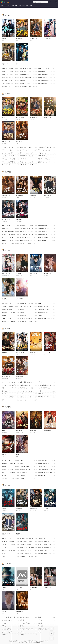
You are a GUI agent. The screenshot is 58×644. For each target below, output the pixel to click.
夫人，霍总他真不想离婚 (11, 397)
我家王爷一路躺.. (48, 431)
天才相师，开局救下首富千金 (11, 385)
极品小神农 (28, 620)
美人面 (18, 455)
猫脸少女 (18, 533)
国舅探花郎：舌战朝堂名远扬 (46, 472)
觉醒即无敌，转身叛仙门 (46, 475)
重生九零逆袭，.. (20, 39)
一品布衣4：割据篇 (28, 466)
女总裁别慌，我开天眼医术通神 (46, 307)
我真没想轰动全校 (11, 539)
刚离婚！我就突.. (6, 431)
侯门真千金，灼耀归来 (28, 150)
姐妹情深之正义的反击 (11, 240)
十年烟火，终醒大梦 (11, 310)
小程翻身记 (46, 617)
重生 (5, 6)
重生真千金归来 (11, 87)
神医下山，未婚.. (6, 533)
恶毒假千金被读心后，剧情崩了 (46, 162)
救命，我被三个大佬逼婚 (11, 243)
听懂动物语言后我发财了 (28, 545)
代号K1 (11, 400)
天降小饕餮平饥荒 (46, 153)
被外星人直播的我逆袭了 (28, 554)
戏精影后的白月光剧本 (46, 313)
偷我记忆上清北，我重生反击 (28, 165)
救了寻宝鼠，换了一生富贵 (28, 388)
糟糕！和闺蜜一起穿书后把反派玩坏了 (47, 460)
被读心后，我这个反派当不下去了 (11, 153)
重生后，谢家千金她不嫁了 (28, 319)
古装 (24, 6)
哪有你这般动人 (11, 394)
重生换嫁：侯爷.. (48, 39)
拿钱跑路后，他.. (20, 274)
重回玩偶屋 (28, 81)
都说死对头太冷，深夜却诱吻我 (11, 322)
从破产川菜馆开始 (11, 165)
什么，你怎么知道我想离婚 (28, 391)
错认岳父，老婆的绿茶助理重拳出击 (46, 545)
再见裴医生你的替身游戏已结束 (11, 382)
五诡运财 (11, 548)
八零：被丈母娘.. (6, 141)
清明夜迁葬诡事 (33, 509)
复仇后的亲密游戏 (28, 617)
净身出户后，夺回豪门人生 (46, 237)
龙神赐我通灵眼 (11, 466)
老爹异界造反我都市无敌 (28, 240)
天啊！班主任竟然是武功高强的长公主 (29, 231)
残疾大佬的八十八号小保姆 (46, 394)
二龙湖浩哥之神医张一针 (46, 466)
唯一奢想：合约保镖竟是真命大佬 (11, 234)
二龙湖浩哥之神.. (34, 352)
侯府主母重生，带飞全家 (28, 147)
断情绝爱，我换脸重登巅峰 (46, 388)
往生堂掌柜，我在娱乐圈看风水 (11, 551)
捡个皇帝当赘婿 (28, 472)
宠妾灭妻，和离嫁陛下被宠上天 (46, 463)
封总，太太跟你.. (20, 298)
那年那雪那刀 (28, 475)
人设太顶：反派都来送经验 (11, 472)
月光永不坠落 (19, 587)
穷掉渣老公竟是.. (20, 141)
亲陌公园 (11, 623)
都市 (20, 6)
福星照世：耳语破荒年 (11, 469)
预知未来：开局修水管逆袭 (28, 460)
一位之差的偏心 (47, 352)
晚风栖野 (11, 316)
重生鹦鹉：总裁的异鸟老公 (46, 78)
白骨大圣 (11, 557)
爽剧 (13, 6)
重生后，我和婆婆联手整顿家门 (28, 72)
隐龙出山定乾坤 (11, 460)
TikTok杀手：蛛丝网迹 (28, 623)
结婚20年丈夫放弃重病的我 (28, 243)
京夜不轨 (46, 304)
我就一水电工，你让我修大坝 (11, 388)
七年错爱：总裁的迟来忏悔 (11, 307)
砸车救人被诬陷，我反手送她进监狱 (46, 234)
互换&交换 (46, 620)
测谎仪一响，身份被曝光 (11, 542)
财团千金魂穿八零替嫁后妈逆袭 (46, 147)
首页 (2, 6)
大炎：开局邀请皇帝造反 (11, 156)
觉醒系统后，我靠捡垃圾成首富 (46, 548)
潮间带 (46, 391)
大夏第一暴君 (19, 431)
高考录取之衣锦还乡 (28, 237)
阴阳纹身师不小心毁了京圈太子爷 (28, 557)
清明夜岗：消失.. (6, 509)
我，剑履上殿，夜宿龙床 (28, 322)
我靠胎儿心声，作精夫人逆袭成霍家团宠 (29, 162)
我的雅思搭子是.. (48, 117)
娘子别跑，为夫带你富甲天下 (11, 147)
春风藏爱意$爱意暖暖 (11, 620)
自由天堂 (46, 316)
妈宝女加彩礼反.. (34, 274)
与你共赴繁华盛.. (6, 274)
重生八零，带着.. (20, 117)
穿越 (9, 6)
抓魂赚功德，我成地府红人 (46, 542)
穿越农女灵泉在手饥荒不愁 (11, 159)
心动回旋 (28, 313)
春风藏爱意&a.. (47, 587)
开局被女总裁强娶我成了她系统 (46, 385)
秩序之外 (4, 298)
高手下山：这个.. (20, 352)
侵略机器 (46, 623)
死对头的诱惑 (28, 316)
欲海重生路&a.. (20, 611)
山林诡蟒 (28, 478)
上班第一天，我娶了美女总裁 (46, 319)
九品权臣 (11, 475)
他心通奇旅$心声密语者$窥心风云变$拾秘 (11, 617)
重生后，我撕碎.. (6, 63)
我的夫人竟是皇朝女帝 (11, 237)
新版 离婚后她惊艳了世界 (11, 231)
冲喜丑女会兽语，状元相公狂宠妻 (11, 545)
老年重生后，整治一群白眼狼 (28, 153)
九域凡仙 (4, 455)
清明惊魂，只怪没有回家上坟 (28, 397)
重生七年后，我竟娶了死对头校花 (28, 234)
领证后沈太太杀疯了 (46, 240)
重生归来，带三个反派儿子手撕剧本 (11, 75)
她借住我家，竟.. (48, 195)
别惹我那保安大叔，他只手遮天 (46, 539)
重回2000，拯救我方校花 (46, 150)
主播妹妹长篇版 (6, 611)
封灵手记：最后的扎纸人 (28, 551)
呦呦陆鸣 (28, 310)
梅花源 (11, 554)
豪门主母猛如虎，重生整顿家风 (11, 81)
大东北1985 (28, 394)
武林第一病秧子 (11, 228)
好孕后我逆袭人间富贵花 (46, 310)
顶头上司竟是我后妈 (46, 225)
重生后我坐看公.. (6, 39)
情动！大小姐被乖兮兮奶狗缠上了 (28, 400)
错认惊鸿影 (5, 352)
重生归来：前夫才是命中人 (11, 72)
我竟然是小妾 (33, 195)
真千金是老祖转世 (28, 159)
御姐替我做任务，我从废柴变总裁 (11, 313)
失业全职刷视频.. (6, 220)
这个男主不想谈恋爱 (11, 319)
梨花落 (28, 463)
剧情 (31, 6)
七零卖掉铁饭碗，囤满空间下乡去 (28, 156)
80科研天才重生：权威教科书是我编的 (11, 84)
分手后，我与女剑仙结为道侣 (11, 150)
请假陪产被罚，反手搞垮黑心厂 (28, 225)
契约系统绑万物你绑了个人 (28, 469)
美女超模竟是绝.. (20, 195)
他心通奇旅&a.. (33, 587)
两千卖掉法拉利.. (20, 376)
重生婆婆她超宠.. (34, 39)
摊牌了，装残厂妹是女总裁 (28, 307)
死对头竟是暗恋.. (20, 220)
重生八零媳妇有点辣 (46, 84)
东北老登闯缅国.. (6, 376)
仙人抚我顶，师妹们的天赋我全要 (28, 539)
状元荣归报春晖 (11, 391)
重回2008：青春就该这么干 (46, 69)
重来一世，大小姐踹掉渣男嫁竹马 (46, 159)
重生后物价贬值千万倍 (28, 75)
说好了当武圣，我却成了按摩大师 (28, 228)
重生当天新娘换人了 (46, 72)
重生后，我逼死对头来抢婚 (11, 78)
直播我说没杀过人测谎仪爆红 (28, 548)
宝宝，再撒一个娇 (11, 304)
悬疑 (27, 6)
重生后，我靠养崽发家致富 (46, 75)
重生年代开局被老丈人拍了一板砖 (28, 84)
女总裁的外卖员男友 (28, 385)
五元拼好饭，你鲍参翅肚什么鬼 (46, 554)
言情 (16, 6)
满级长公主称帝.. (34, 431)
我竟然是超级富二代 (46, 231)
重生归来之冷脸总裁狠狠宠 (11, 69)
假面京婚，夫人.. (48, 274)
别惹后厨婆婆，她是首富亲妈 (28, 382)
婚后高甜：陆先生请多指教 (28, 304)
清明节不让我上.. (20, 509)
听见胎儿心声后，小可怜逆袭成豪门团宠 (47, 397)
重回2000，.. (19, 63)
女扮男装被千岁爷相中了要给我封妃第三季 (11, 463)
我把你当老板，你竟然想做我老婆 (46, 228)
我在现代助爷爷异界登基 (46, 551)
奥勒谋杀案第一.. (6, 587)
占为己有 (46, 382)
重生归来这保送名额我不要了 (28, 87)
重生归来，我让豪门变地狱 (28, 78)
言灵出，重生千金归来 (46, 156)
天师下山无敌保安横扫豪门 (28, 542)
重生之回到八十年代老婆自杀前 (46, 81)
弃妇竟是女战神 (11, 225)
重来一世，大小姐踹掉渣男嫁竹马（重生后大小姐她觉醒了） (29, 69)
